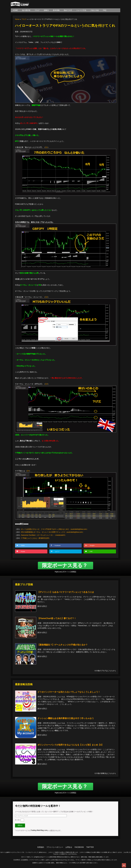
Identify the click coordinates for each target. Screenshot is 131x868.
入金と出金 (95, 10)
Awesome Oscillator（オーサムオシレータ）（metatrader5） (44, 535)
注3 (46, 384)
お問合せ (69, 847)
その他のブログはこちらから (105, 671)
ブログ (37, 10)
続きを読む (42, 606)
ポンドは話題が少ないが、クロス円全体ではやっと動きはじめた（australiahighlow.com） (55, 529)
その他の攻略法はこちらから (105, 773)
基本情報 (56, 10)
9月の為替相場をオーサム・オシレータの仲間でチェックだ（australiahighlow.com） (53, 532)
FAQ (105, 10)
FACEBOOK (79, 847)
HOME (15, 10)
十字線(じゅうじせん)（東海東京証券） (36, 538)
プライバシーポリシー (55, 847)
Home (17, 19)
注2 (46, 297)
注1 (46, 147)
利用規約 (41, 847)
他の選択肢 (26, 10)
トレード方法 (81, 10)
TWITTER (90, 847)
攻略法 (46, 10)
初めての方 (68, 10)
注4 (28, 471)
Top (124, 865)
